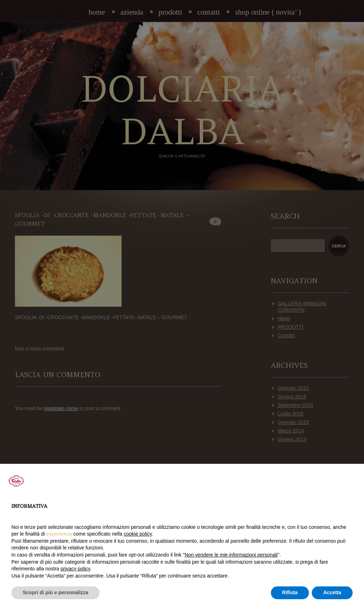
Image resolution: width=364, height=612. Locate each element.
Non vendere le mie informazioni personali (231, 555)
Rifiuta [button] (290, 592)
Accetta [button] (332, 592)
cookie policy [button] (138, 534)
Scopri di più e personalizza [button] (55, 592)
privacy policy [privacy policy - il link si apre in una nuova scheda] (76, 569)
